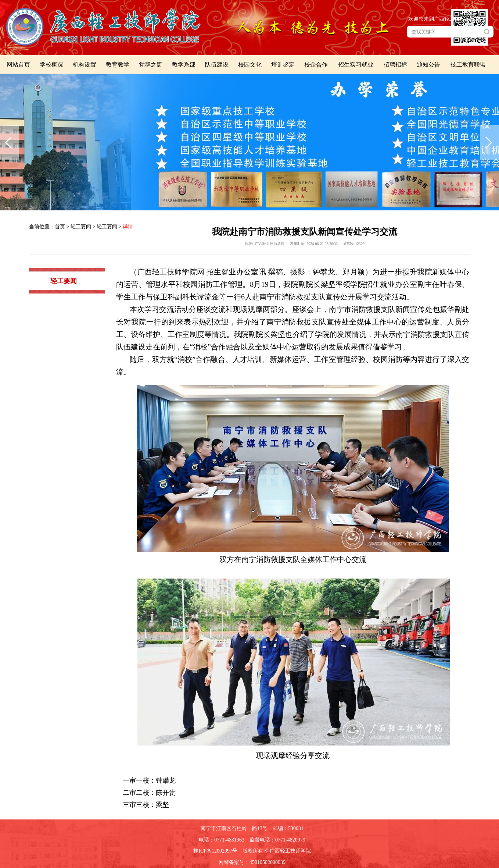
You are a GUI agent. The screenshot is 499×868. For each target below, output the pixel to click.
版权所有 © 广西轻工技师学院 (277, 851)
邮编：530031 (288, 828)
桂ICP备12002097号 (215, 851)
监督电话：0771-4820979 (277, 840)
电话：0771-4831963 (222, 840)
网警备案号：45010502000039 (252, 862)
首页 (60, 227)
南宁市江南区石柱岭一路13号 (234, 828)
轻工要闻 (81, 227)
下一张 (490, 142)
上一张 (9, 142)
